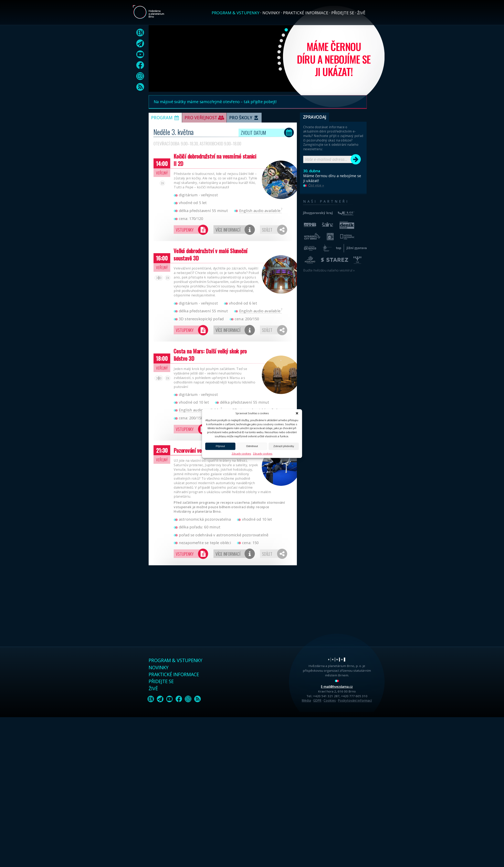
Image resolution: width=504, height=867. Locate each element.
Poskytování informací (355, 700)
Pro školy (245, 118)
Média (306, 700)
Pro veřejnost (205, 118)
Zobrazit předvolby (284, 446)
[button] (297, 413)
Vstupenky (185, 230)
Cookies (330, 700)
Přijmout (220, 446)
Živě (361, 13)
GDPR (317, 700)
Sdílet (267, 230)
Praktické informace (306, 13)
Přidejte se (343, 13)
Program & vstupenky (235, 13)
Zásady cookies (241, 454)
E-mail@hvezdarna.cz (337, 687)
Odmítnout (252, 446)
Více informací (228, 230)
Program (166, 118)
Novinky (271, 13)
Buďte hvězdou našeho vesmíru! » (329, 270)
